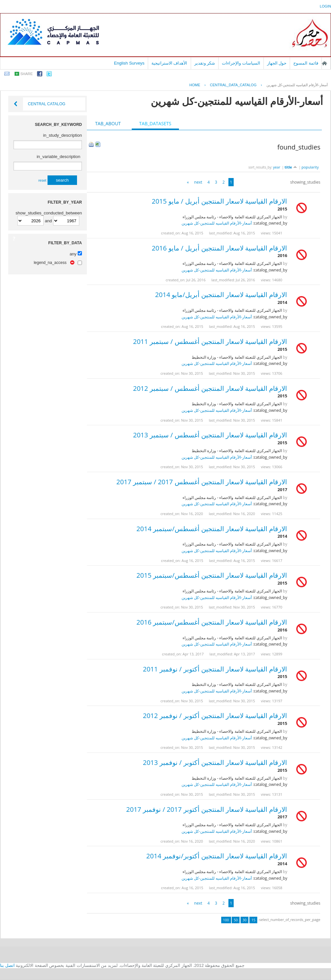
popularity (310, 167)
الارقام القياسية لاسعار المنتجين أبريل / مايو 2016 (219, 248)
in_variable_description (58, 157)
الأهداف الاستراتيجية (169, 63)
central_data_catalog (233, 85)
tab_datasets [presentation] (155, 123)
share (27, 74)
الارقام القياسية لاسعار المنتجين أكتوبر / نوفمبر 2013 (215, 762)
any (73, 254)
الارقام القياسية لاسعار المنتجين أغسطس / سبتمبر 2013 (210, 435)
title (291, 167)
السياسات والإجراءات (241, 63)
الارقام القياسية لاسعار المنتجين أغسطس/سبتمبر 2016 (212, 622)
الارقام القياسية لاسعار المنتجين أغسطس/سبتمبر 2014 (212, 529)
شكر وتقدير (205, 63)
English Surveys (129, 63)
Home (195, 85)
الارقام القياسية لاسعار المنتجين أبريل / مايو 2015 (219, 201)
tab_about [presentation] (108, 123)
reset (42, 180)
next (198, 182)
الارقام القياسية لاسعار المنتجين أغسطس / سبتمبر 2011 (210, 341)
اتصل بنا (7, 965)
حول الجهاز (277, 63)
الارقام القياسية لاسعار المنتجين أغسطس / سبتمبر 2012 (210, 388)
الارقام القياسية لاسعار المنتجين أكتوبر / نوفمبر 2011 (215, 669)
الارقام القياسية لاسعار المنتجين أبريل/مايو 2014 (221, 295)
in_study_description (62, 135)
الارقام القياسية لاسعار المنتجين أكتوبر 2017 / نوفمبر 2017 (207, 809)
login (325, 6)
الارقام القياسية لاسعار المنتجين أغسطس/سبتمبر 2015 (212, 575)
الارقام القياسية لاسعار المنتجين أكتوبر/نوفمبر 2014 (217, 856)
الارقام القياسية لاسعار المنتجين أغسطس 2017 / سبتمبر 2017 (202, 482)
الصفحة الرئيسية (324, 63)
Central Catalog (47, 104)
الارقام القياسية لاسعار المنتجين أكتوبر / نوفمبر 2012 (215, 716)
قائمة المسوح (306, 63)
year (277, 167)
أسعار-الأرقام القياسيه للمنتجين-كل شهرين (297, 85)
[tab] (108, 124)
